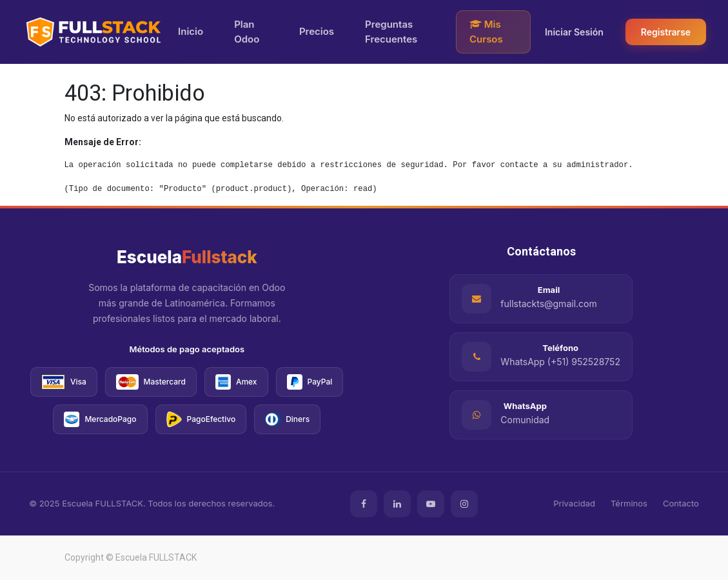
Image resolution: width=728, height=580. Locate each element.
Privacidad (574, 503)
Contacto (681, 503)
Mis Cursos (486, 32)
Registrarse (666, 32)
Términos (629, 503)
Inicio (191, 31)
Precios (317, 31)
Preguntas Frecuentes (391, 32)
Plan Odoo (247, 32)
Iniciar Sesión (574, 32)
